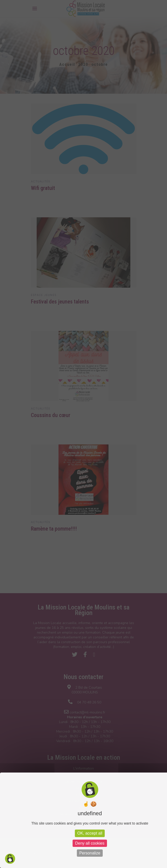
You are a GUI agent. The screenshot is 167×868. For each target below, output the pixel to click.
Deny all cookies (90, 843)
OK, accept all (90, 833)
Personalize (90, 853)
